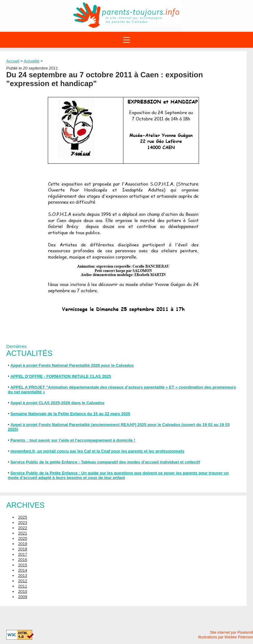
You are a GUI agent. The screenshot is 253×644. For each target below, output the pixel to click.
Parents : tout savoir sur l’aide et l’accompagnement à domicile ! (73, 440)
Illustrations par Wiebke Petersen (226, 637)
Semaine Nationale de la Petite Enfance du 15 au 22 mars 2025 (70, 414)
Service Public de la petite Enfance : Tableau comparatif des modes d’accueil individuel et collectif (105, 462)
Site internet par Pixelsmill (231, 632)
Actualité (32, 61)
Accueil (13, 61)
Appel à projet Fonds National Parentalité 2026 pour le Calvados (72, 365)
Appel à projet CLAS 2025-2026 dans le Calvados (57, 403)
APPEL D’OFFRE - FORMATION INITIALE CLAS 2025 (61, 376)
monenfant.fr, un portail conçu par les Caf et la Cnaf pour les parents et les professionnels (97, 451)
